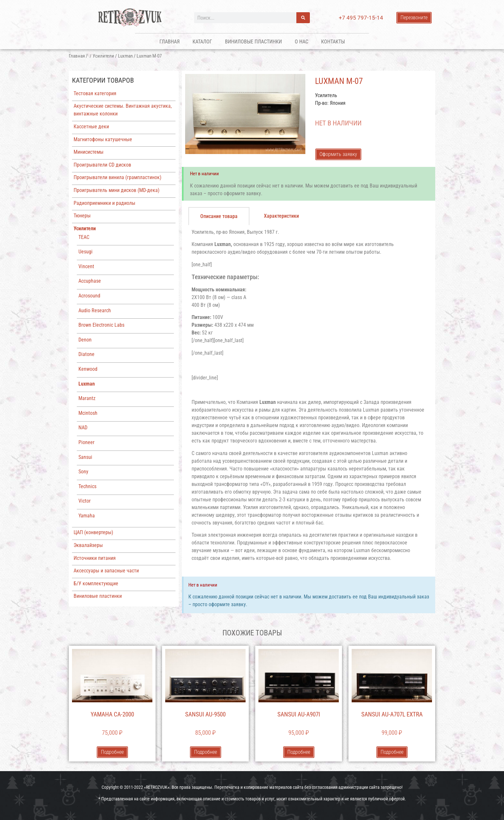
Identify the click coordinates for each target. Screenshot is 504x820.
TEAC (84, 237)
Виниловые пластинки (253, 42)
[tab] (219, 216)
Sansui (85, 457)
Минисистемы (89, 152)
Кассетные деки (91, 127)
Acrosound (89, 296)
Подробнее (112, 752)
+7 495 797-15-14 (361, 18)
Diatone (86, 354)
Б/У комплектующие (96, 583)
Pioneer (86, 442)
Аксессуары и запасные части (106, 571)
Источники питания (95, 558)
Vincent (86, 266)
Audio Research (95, 310)
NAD (83, 428)
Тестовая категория (95, 93)
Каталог (202, 42)
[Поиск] (303, 18)
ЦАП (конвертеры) (93, 532)
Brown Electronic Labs (101, 325)
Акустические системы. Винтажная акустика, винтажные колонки (123, 110)
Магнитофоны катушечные (103, 139)
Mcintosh (88, 413)
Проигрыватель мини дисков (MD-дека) (117, 190)
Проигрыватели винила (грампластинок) (117, 177)
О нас (301, 42)
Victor (85, 501)
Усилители (103, 56)
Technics (87, 486)
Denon (85, 340)
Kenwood (88, 369)
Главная (170, 42)
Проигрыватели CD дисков (102, 165)
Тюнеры (82, 216)
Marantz (87, 398)
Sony (83, 472)
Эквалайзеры (88, 545)
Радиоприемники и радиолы (104, 203)
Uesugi (85, 252)
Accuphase (90, 281)
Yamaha (87, 516)
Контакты (333, 42)
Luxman (125, 56)
